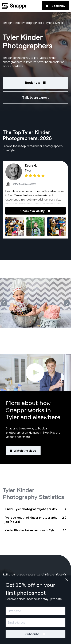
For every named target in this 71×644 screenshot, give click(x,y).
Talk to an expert (35, 97)
